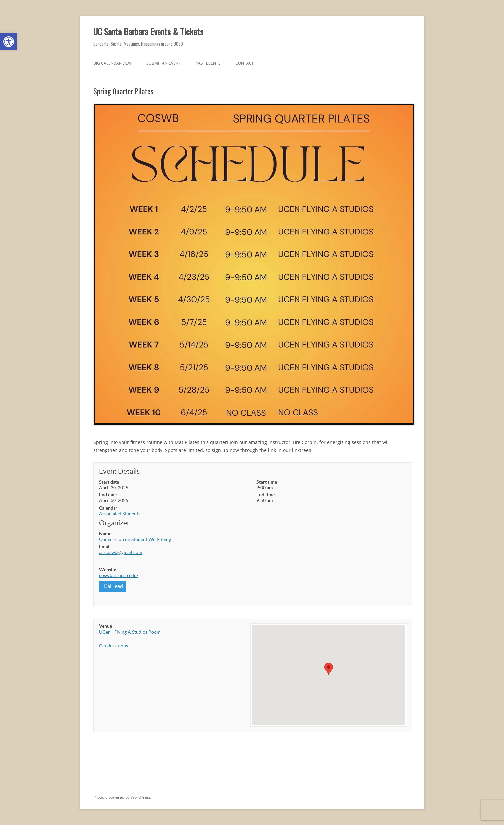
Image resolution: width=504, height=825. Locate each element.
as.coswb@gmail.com (120, 552)
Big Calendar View (113, 63)
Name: (106, 534)
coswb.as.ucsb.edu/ (119, 575)
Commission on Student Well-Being (135, 539)
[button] (9, 42)
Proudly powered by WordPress (122, 797)
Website (108, 570)
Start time (267, 482)
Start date (109, 482)
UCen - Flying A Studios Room (130, 632)
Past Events (208, 63)
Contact (245, 63)
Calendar (108, 508)
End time (266, 495)
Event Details (119, 471)
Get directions (114, 646)
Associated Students (120, 514)
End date (108, 495)
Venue (105, 626)
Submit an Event (164, 63)
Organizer (114, 523)
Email (105, 547)
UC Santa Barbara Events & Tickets (148, 32)
